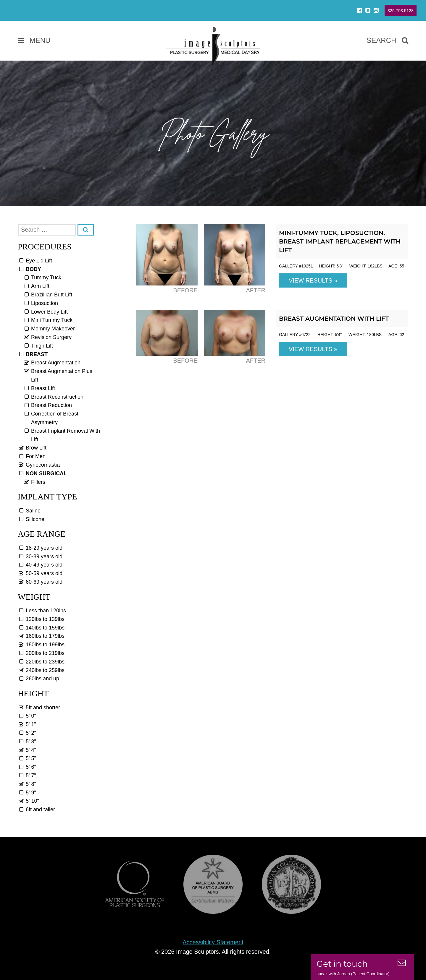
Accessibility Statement (213, 942)
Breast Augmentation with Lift (334, 319)
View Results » (313, 280)
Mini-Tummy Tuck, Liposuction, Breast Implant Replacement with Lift (340, 241)
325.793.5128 (401, 11)
